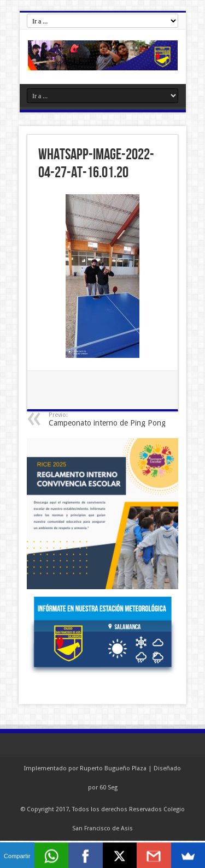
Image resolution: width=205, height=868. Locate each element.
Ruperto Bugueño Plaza (113, 768)
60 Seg (109, 788)
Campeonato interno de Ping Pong (116, 419)
